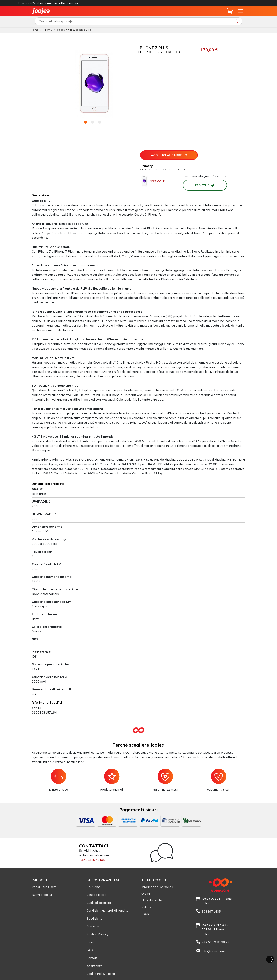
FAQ (90, 950)
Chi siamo (94, 887)
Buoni (145, 914)
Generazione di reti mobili (51, 689)
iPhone (162, 3)
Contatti (92, 958)
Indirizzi (147, 907)
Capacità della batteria (49, 677)
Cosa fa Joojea (96, 895)
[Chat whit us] (270, 959)
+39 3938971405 (92, 860)
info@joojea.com (213, 951)
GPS (35, 639)
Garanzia (93, 926)
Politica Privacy (98, 934)
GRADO (38, 489)
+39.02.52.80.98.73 (216, 942)
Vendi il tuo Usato (44, 887)
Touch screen (42, 552)
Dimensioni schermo (47, 527)
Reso (90, 942)
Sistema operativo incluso (52, 664)
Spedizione (94, 918)
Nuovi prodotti (42, 895)
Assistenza (94, 966)
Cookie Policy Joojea (101, 974)
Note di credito (152, 900)
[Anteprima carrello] (230, 11)
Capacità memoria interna (52, 577)
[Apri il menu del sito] (240, 11)
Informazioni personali (157, 887)
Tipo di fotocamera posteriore (55, 589)
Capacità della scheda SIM (52, 602)
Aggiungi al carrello (169, 155)
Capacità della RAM (46, 564)
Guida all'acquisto (99, 903)
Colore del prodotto (47, 627)
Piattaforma (41, 652)
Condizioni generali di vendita (107, 910)
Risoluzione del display (49, 539)
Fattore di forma (44, 614)
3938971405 (211, 911)
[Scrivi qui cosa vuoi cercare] (138, 21)
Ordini (146, 894)
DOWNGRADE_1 (44, 514)
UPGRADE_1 (41, 501)
